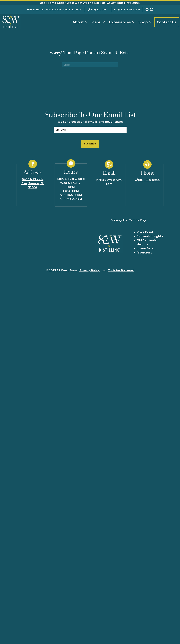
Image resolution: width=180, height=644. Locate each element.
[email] (90, 130)
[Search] (90, 65)
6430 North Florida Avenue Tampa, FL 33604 (56, 10)
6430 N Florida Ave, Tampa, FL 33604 (33, 183)
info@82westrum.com (127, 10)
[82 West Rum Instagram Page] (152, 10)
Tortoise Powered (118, 270)
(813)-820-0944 (99, 10)
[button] (90, 144)
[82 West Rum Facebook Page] (147, 10)
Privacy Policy (90, 270)
